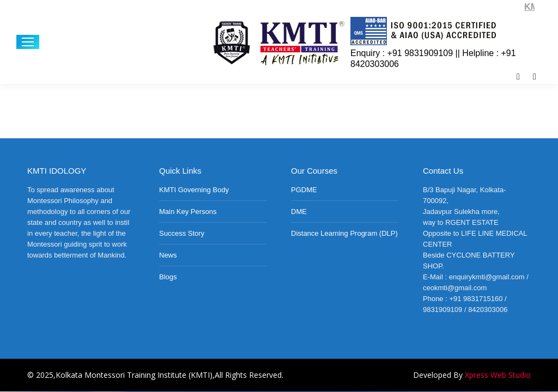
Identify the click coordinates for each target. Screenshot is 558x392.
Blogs (168, 277)
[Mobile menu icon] (28, 42)
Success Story (182, 233)
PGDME (304, 190)
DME (299, 212)
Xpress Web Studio (498, 375)
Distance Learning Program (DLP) (344, 233)
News (168, 255)
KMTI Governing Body (194, 190)
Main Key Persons (188, 212)
